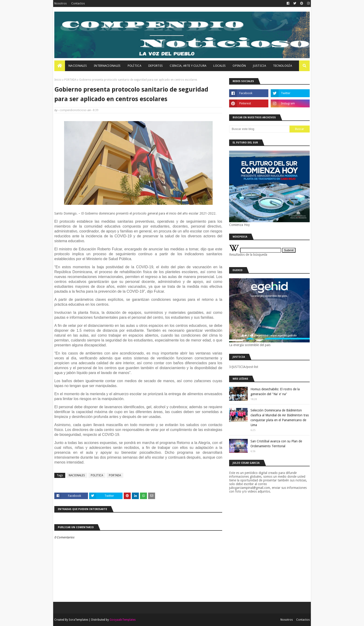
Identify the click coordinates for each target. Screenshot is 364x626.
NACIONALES (77, 475)
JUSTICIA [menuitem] (259, 66)
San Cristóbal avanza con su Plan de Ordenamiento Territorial (276, 444)
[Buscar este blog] (259, 129)
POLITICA (97, 475)
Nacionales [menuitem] (78, 66)
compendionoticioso (73, 110)
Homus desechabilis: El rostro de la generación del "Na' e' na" (275, 392)
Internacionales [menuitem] (107, 66)
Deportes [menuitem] (156, 66)
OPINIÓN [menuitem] (239, 66)
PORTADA (70, 80)
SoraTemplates (78, 620)
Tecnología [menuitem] (283, 66)
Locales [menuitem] (219, 66)
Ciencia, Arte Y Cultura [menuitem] (188, 66)
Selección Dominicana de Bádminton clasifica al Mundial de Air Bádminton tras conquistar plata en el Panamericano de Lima (280, 418)
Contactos (78, 3)
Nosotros (60, 3)
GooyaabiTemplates (123, 620)
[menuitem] (60, 66)
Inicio (58, 80)
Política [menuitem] (135, 66)
